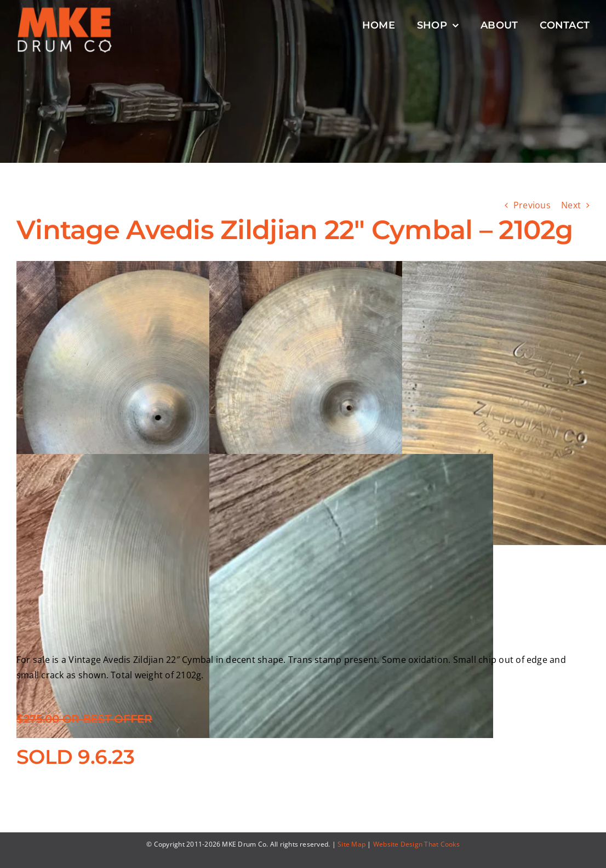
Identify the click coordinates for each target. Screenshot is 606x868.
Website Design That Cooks (416, 844)
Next (571, 205)
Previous (532, 205)
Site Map (351, 844)
